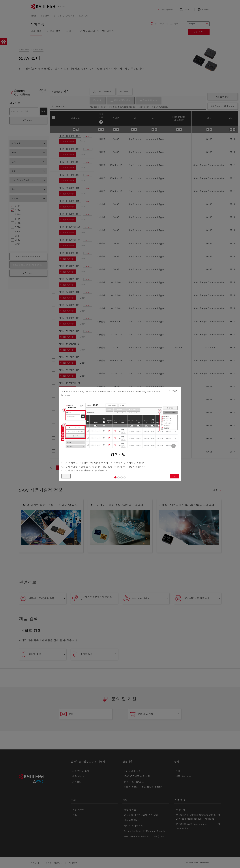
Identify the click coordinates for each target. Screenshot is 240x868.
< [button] (66, 477)
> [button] (174, 477)
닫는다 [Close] (173, 390)
